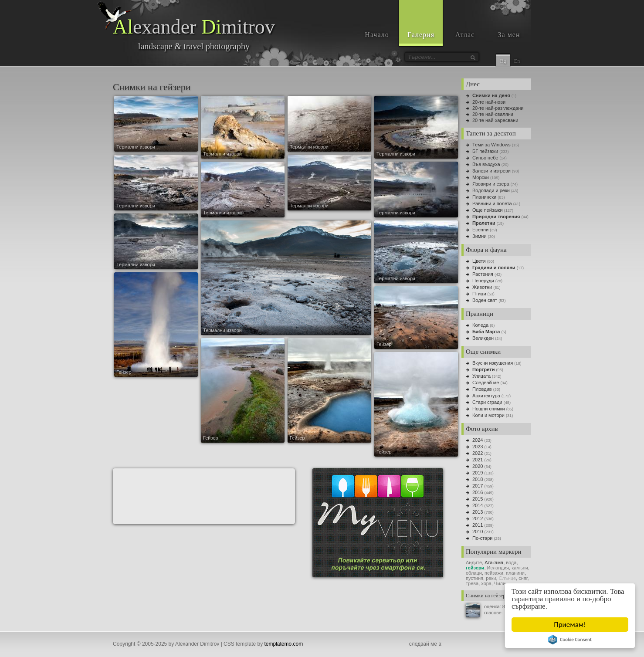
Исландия (498, 568)
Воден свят (485, 300)
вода (511, 562)
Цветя (479, 261)
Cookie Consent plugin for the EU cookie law (570, 640)
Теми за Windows (491, 145)
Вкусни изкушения (493, 363)
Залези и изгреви (491, 171)
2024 (478, 440)
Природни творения (496, 217)
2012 (478, 518)
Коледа (480, 325)
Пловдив (482, 389)
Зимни (480, 236)
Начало (377, 35)
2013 (478, 512)
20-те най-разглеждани (498, 108)
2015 (478, 499)
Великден (483, 338)
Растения (483, 274)
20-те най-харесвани (495, 120)
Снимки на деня (491, 95)
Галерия (421, 35)
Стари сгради (487, 402)
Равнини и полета (492, 203)
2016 (478, 492)
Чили (500, 583)
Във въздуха (486, 164)
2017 (478, 486)
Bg (503, 61)
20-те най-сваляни (493, 114)
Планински (484, 197)
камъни (520, 568)
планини (515, 573)
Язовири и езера (491, 184)
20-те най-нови (489, 102)
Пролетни (484, 223)
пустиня (475, 578)
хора (486, 583)
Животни (482, 287)
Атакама (494, 562)
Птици (479, 294)
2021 (478, 460)
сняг (523, 578)
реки (491, 578)
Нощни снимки (489, 409)
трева (472, 583)
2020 (478, 466)
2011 (478, 525)
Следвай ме (486, 383)
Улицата (481, 376)
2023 (478, 447)
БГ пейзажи (485, 151)
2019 (478, 473)
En (517, 61)
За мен (509, 35)
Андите (474, 562)
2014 (478, 505)
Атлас (465, 35)
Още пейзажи (488, 210)
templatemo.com (284, 644)
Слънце (508, 578)
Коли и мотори (488, 415)
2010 (478, 532)
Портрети (483, 369)
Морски (481, 177)
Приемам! (570, 625)
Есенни (480, 230)
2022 (478, 453)
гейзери (475, 568)
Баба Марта (486, 332)
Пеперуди (483, 281)
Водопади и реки (491, 190)
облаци (474, 573)
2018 (478, 479)
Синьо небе (485, 158)
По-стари (482, 538)
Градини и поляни (494, 268)
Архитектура (486, 396)
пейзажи (494, 573)
